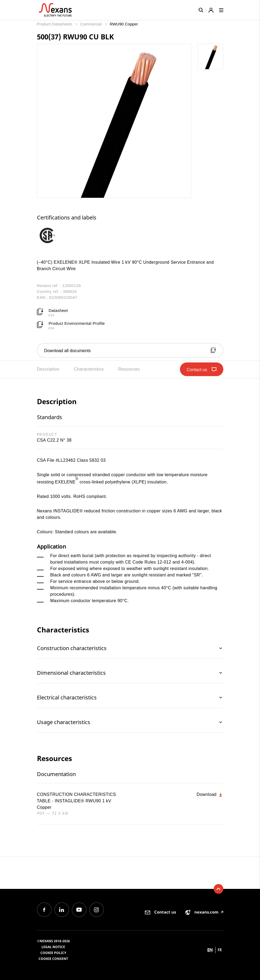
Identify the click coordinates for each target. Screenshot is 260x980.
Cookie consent (53, 959)
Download (210, 795)
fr (220, 950)
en (210, 950)
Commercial (91, 24)
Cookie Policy (53, 953)
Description (48, 369)
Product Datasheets (55, 24)
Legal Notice (53, 947)
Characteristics (89, 369)
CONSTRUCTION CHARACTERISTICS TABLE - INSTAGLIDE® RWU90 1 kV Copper (77, 801)
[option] (52, 235)
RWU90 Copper (124, 24)
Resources (129, 369)
